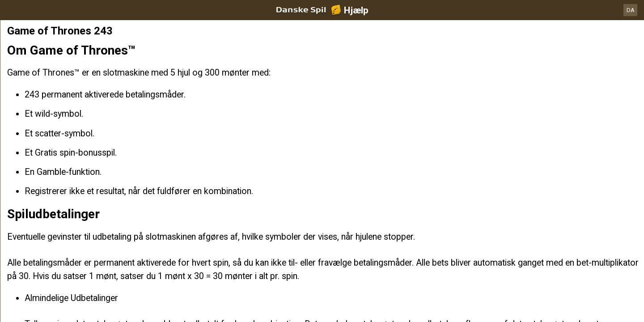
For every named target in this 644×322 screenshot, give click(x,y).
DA (631, 10)
